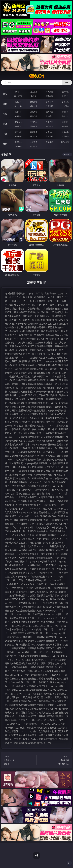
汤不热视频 (65, 142)
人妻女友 (49, 132)
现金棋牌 (49, 96)
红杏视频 (18, 146)
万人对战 (49, 92)
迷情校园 (18, 136)
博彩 (5, 94)
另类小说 (34, 136)
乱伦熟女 (49, 116)
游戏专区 (65, 92)
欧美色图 (49, 122)
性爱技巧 (65, 136)
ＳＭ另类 (65, 106)
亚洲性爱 (18, 112)
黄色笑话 (49, 136)
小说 (5, 134)
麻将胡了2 (18, 96)
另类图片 (65, 126)
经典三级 (34, 116)
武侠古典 (65, 132)
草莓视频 (49, 142)
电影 (5, 114)
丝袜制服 (34, 106)
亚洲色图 (34, 122)
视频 (5, 104)
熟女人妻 (18, 106)
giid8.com (36, 76)
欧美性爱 (65, 112)
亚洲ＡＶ (18, 102)
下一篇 (63, 761)
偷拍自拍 (34, 112)
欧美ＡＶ (49, 102)
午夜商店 (34, 142)
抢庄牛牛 (65, 96)
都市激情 (18, 132)
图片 (5, 124)
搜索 (67, 82)
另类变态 (65, 116)
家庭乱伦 (34, 132)
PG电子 (18, 92)
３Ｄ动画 (65, 102)
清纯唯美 (34, 126)
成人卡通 (49, 112)
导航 (5, 144)
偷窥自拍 (18, 122)
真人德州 (34, 92)
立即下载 (54, 862)
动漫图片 (65, 122)
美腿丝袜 (18, 126)
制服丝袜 (18, 116)
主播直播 (49, 106)
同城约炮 (18, 142)
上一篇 (10, 761)
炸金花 (34, 96)
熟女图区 (49, 126)
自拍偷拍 (34, 102)
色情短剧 (34, 146)
